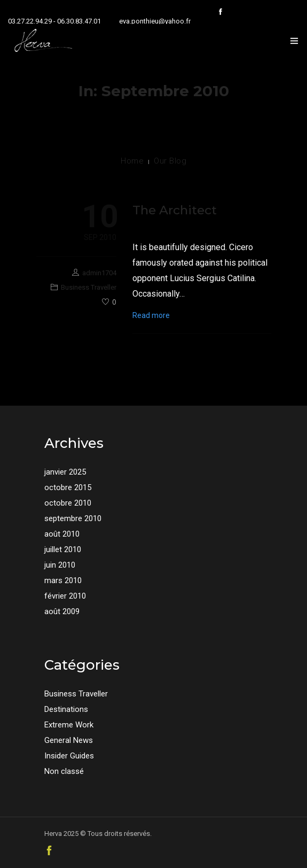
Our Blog (170, 161)
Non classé (64, 771)
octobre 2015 (68, 487)
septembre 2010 (73, 518)
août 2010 (62, 534)
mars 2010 (63, 580)
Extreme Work (69, 725)
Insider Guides (69, 756)
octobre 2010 (68, 503)
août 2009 (62, 611)
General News (69, 740)
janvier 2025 (65, 472)
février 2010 (65, 596)
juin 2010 (60, 565)
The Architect (175, 210)
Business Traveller (89, 287)
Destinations (66, 709)
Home (132, 161)
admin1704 (99, 273)
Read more (151, 315)
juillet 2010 (63, 549)
